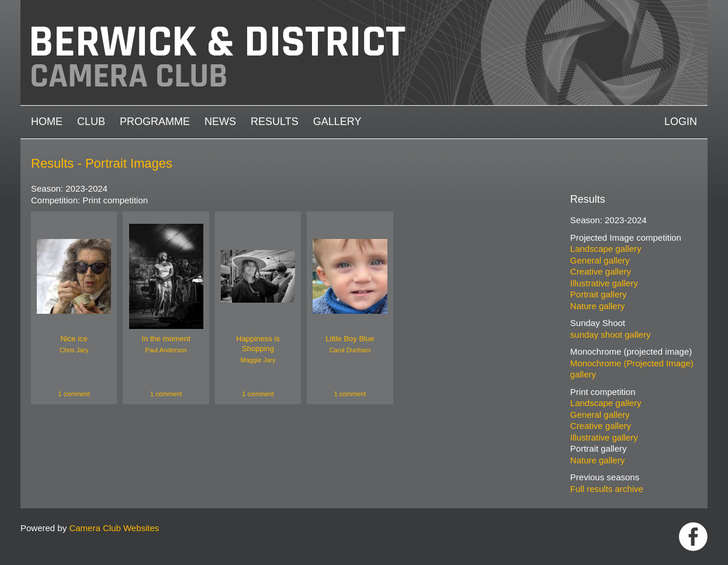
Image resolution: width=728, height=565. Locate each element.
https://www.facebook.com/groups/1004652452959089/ (693, 537)
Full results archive (607, 489)
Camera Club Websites (114, 528)
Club (91, 122)
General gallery (600, 260)
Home (47, 122)
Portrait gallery (599, 294)
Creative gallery (601, 271)
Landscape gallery (606, 249)
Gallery (337, 122)
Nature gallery (597, 306)
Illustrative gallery (604, 283)
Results (275, 122)
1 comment (74, 394)
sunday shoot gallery (611, 335)
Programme (155, 122)
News (220, 122)
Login (681, 122)
